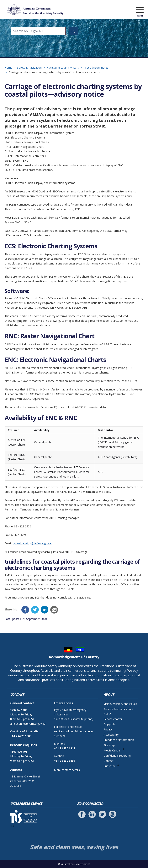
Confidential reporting (117, 756)
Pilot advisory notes (96, 68)
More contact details (67, 770)
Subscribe (110, 766)
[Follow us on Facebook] (82, 814)
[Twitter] (35, 610)
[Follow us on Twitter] (102, 814)
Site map (109, 745)
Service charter (113, 719)
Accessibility (111, 735)
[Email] (54, 610)
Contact (109, 761)
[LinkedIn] (45, 610)
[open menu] (140, 10)
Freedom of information (119, 740)
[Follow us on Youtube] (113, 814)
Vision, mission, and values (120, 704)
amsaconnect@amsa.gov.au (28, 724)
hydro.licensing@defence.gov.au (33, 543)
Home (8, 68)
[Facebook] (25, 610)
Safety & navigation (29, 68)
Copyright (110, 724)
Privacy (108, 729)
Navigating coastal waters (63, 68)
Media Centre (112, 750)
